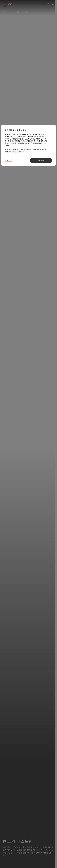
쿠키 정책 (11, 152)
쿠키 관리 (9, 161)
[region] (28, 145)
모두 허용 (41, 161)
